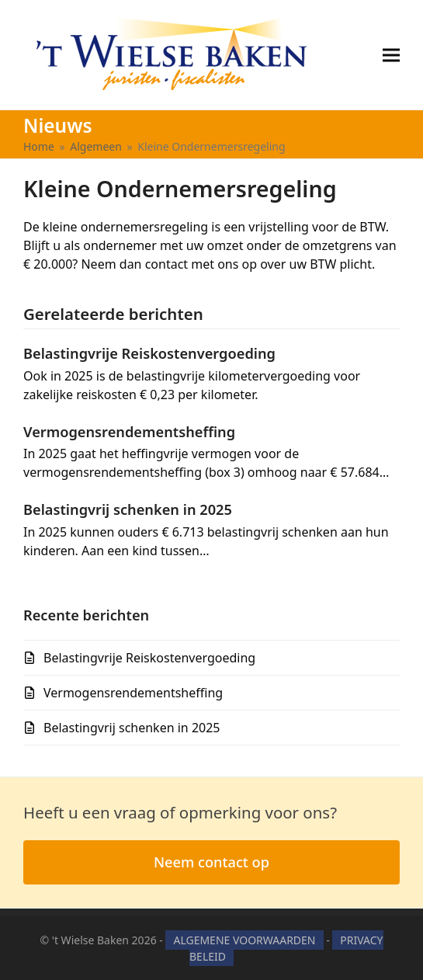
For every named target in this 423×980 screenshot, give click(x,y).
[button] (391, 55)
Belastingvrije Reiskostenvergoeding (149, 353)
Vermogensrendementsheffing (129, 432)
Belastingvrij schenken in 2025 (128, 509)
